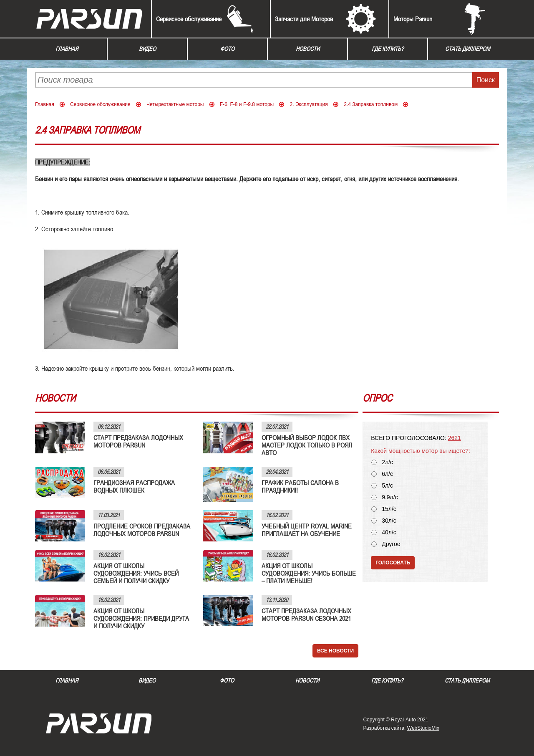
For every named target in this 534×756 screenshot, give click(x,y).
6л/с (387, 474)
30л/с (389, 521)
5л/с (387, 486)
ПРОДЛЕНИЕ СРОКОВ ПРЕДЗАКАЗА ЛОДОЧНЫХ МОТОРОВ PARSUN (142, 530)
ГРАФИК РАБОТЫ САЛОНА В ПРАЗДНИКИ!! (300, 486)
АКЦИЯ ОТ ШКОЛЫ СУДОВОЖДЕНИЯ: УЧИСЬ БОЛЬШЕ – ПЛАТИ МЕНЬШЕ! (309, 573)
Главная (67, 49)
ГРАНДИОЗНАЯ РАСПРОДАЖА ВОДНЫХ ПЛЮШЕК (134, 486)
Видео (147, 49)
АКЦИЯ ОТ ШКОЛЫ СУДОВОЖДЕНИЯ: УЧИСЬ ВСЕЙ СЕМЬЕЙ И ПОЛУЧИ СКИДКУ (136, 573)
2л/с (387, 462)
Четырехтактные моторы (175, 104)
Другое (391, 544)
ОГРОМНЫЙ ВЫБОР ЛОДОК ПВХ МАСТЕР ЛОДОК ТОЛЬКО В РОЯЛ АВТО (307, 445)
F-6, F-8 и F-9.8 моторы (247, 104)
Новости (308, 49)
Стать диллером (468, 49)
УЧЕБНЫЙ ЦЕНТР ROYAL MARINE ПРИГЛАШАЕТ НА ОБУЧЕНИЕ (307, 530)
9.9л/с (390, 497)
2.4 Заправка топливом (371, 104)
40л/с (389, 532)
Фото (227, 49)
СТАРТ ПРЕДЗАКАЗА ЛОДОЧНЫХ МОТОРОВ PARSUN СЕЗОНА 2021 (306, 614)
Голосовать (393, 563)
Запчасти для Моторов (304, 19)
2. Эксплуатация (309, 104)
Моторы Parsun (413, 19)
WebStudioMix (423, 728)
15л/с (389, 509)
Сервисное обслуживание (189, 19)
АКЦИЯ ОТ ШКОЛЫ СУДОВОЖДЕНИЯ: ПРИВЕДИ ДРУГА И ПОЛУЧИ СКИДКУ (141, 618)
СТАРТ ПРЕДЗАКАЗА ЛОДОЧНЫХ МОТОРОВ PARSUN (138, 441)
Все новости (335, 651)
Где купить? (388, 49)
